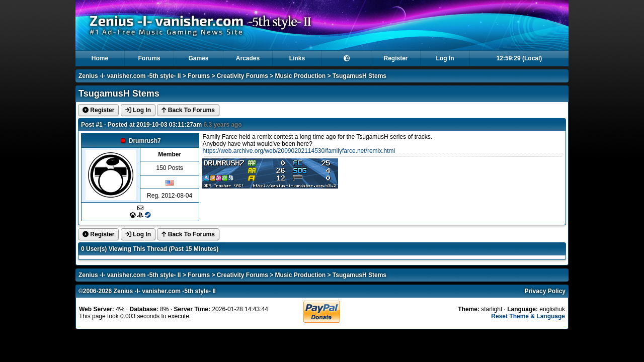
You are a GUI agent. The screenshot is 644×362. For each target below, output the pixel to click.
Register (395, 58)
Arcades (248, 58)
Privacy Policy (545, 291)
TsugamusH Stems (359, 76)
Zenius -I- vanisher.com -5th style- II (130, 76)
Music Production (301, 76)
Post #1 (92, 125)
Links (297, 58)
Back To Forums (188, 110)
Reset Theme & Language (528, 316)
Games (198, 58)
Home (100, 58)
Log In (445, 58)
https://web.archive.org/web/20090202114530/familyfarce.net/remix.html (299, 151)
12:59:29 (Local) (519, 58)
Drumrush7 (145, 141)
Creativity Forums (243, 76)
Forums (149, 58)
